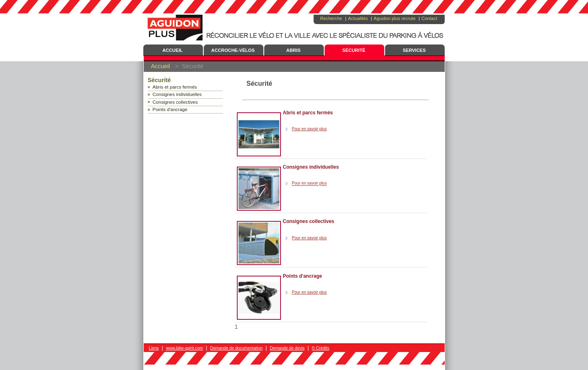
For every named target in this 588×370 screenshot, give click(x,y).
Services (414, 50)
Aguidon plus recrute (395, 18)
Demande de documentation (236, 348)
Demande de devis (287, 348)
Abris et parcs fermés (175, 87)
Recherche (331, 18)
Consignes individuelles (177, 94)
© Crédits (321, 348)
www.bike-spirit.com (185, 348)
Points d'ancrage (170, 109)
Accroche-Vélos (233, 50)
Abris (293, 50)
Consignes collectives (175, 102)
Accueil (173, 50)
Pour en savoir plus (310, 129)
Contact (429, 18)
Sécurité (354, 50)
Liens (154, 348)
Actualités (358, 18)
